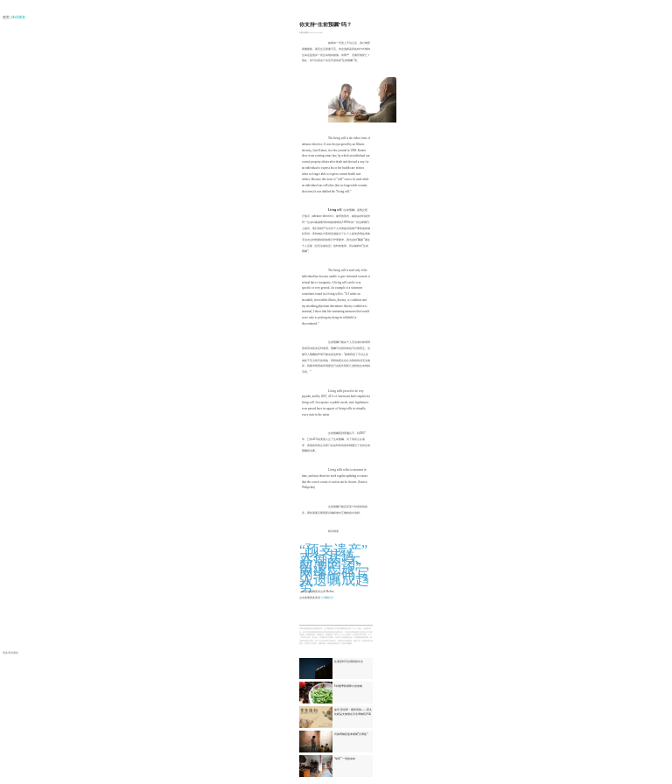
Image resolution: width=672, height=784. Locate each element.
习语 (323, 598)
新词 (331, 598)
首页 (7, 17)
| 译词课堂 (18, 17)
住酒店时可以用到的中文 (349, 661)
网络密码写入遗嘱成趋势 (334, 579)
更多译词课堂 (10, 653)
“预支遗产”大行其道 (333, 553)
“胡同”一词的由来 (345, 759)
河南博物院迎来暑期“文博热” (351, 734)
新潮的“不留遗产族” (330, 565)
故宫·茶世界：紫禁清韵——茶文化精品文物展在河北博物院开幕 (353, 711)
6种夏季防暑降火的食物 (348, 686)
